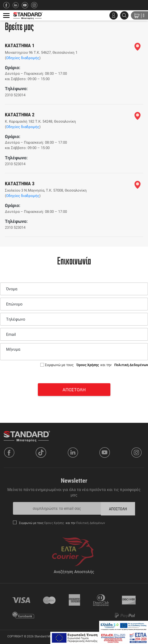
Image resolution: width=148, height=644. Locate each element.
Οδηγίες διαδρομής (23, 58)
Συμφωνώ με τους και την (96, 365)
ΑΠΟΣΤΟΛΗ (118, 509)
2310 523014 (15, 95)
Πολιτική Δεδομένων (131, 365)
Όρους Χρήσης (88, 365)
